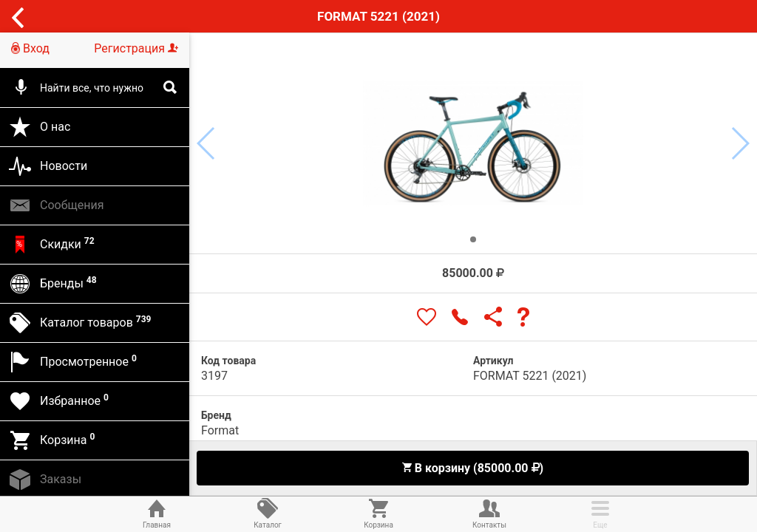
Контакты (489, 513)
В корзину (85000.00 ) (472, 468)
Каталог (268, 513)
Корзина (378, 513)
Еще (600, 513)
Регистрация (136, 48)
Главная (157, 513)
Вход (30, 48)
